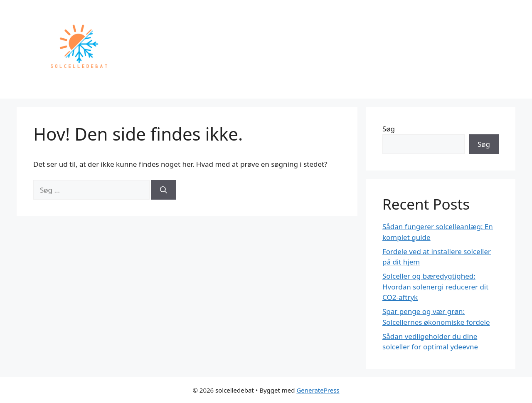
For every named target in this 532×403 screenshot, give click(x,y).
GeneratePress (318, 390)
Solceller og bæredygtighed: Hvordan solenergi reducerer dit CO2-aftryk (435, 287)
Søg (389, 129)
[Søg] (164, 190)
